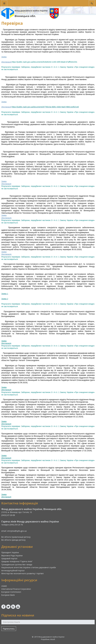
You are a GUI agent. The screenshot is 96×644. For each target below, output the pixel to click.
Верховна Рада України (12, 556)
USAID (4, 586)
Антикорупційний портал (13, 571)
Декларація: (7, 62)
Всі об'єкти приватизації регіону (16, 537)
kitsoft (53, 639)
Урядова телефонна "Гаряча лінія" (17, 561)
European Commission (11, 592)
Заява (4, 57)
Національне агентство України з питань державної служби (29, 567)
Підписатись (9, 629)
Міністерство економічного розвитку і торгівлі (22, 573)
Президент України (10, 552)
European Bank (8, 595)
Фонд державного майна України (31, 11)
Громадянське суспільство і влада (17, 564)
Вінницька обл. (25, 16)
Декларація (6, 107)
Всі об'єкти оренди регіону (13, 540)
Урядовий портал (9, 558)
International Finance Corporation (16, 589)
